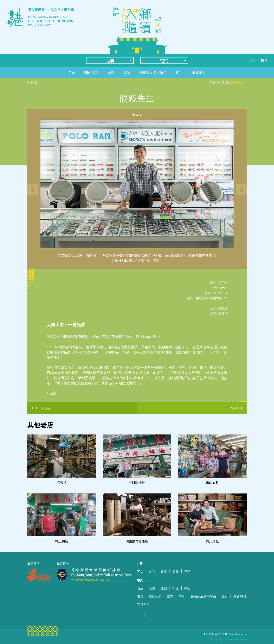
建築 (164, 571)
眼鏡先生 (241, 82)
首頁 (72, 72)
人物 (152, 571)
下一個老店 (231, 407)
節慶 (176, 571)
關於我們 (91, 72)
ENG (264, 60)
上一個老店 (43, 408)
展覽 (111, 72)
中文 (253, 60)
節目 (179, 72)
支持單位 (143, 604)
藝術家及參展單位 (153, 72)
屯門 (164, 60)
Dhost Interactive (237, 639)
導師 (127, 72)
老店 (229, 82)
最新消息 (199, 72)
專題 (187, 571)
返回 (34, 82)
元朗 (110, 60)
